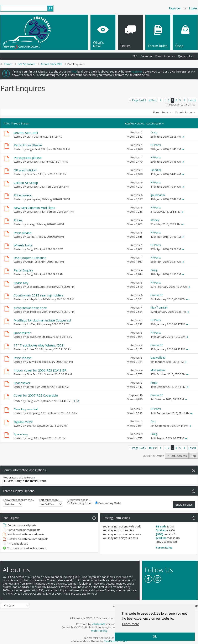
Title (6, 123)
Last (193, 100)
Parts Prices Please (28, 145)
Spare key (21, 434)
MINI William (34, 362)
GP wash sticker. (26, 170)
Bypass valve (23, 422)
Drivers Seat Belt (26, 133)
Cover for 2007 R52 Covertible (36, 395)
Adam (30, 262)
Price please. (23, 233)
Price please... (24, 195)
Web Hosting (99, 631)
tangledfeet (33, 149)
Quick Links (185, 56)
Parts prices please (28, 158)
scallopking (33, 413)
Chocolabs (33, 287)
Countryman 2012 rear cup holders (39, 295)
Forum (8, 64)
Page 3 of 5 (139, 100)
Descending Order (108, 503)
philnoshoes (34, 312)
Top (194, 456)
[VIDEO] (161, 538)
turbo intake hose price (30, 308)
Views (140, 123)
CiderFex (32, 174)
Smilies (161, 530)
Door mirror (22, 333)
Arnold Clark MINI (51, 64)
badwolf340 (33, 337)
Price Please (23, 358)
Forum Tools (161, 112)
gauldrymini (33, 199)
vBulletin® (99, 624)
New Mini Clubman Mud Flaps (34, 208)
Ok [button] (155, 636)
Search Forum (184, 112)
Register (175, 8)
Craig (30, 137)
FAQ (135, 56)
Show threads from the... (18, 500)
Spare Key (21, 283)
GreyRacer (33, 162)
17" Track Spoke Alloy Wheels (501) (39, 345)
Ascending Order (80, 503)
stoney (30, 224)
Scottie (30, 237)
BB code (161, 526)
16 (141, 395)
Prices (18, 220)
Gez (29, 426)
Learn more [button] (131, 624)
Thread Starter (20, 123)
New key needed (26, 409)
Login (193, 8)
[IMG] (160, 534)
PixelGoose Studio (115, 641)
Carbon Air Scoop (26, 183)
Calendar (146, 56)
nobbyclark (33, 299)
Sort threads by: (49, 500)
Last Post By (155, 123)
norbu (30, 387)
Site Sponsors (27, 64)
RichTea (31, 324)
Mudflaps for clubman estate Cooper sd (42, 320)
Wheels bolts (23, 245)
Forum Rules (164, 547)
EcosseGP (32, 349)
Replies (130, 123)
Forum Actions (164, 56)
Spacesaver (22, 383)
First (152, 100)
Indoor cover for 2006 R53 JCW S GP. (40, 370)
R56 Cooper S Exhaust (30, 258)
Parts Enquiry (23, 270)
